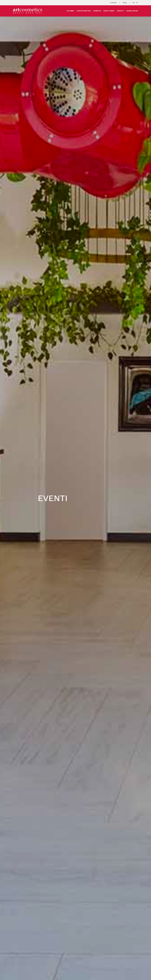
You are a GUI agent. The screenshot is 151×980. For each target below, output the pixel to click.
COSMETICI (97, 11)
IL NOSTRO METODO (84, 11)
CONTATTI (120, 11)
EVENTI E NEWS (109, 11)
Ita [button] (134, 2)
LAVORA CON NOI (132, 11)
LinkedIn (113, 3)
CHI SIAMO (70, 11)
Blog (125, 3)
